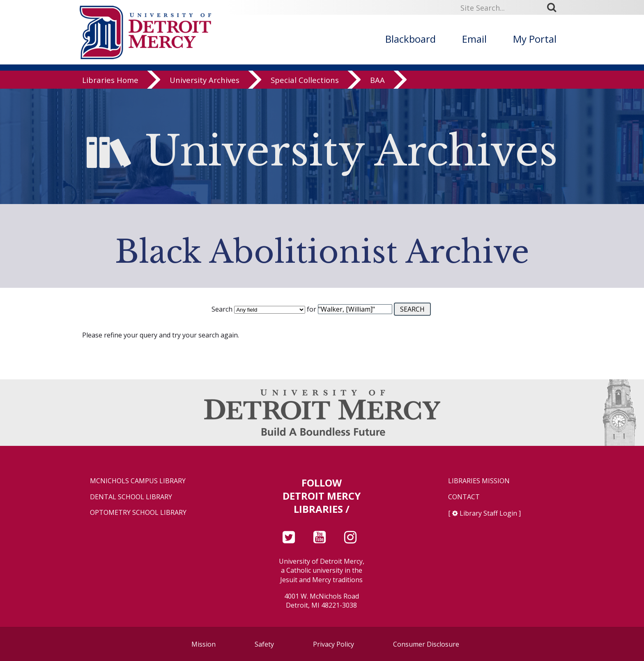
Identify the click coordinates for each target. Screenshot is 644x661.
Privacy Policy (333, 644)
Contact (464, 497)
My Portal (535, 39)
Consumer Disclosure (426, 644)
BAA (377, 80)
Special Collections (305, 80)
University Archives (205, 80)
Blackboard (411, 39)
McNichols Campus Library (138, 481)
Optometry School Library (138, 513)
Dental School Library (131, 497)
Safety (264, 644)
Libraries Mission (479, 481)
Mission (204, 644)
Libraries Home (110, 80)
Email (474, 39)
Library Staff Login (488, 513)
